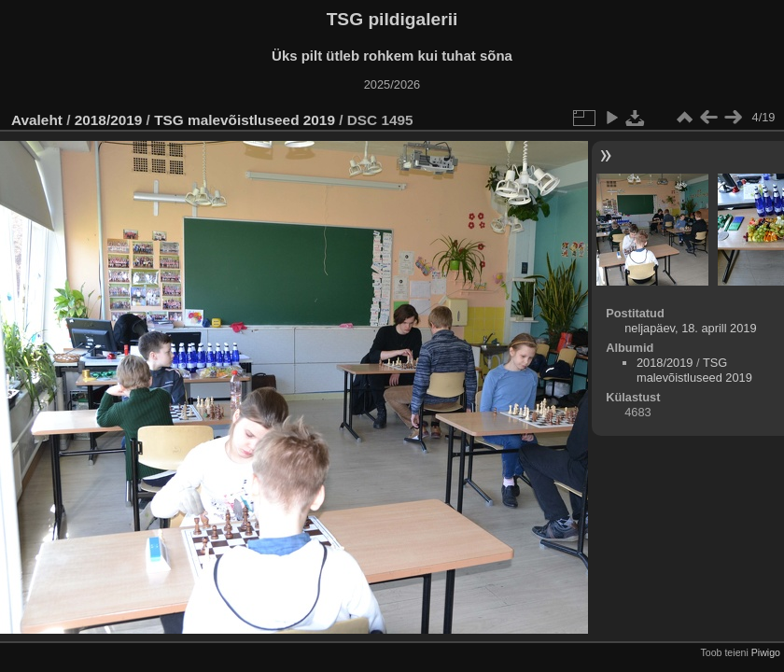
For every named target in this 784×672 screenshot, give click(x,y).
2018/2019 (109, 120)
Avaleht (37, 120)
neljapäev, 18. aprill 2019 (690, 328)
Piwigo (766, 652)
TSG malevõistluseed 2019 (245, 120)
